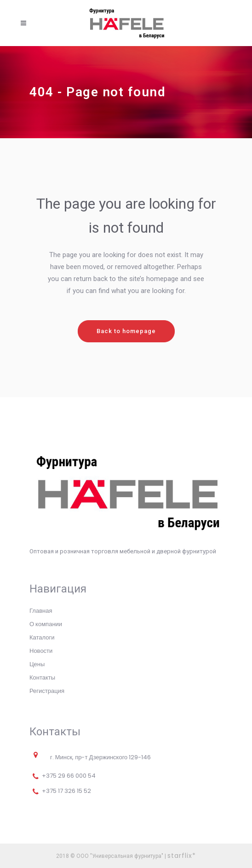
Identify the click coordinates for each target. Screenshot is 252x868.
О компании (46, 624)
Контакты (42, 677)
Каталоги (42, 637)
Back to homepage (126, 331)
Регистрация (47, 691)
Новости (41, 651)
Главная (41, 611)
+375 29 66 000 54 (69, 776)
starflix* (182, 856)
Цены (37, 664)
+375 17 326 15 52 (66, 791)
